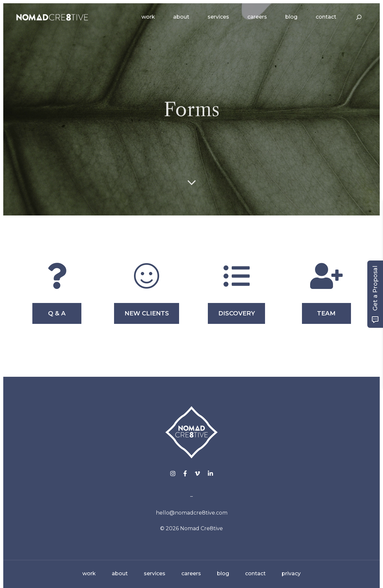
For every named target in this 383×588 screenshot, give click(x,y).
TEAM (326, 313)
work (89, 573)
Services (218, 17)
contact (255, 573)
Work (148, 17)
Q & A (57, 313)
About (181, 17)
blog (223, 573)
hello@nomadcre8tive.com (192, 513)
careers (191, 573)
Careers (257, 17)
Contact (326, 17)
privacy (291, 573)
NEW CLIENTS (147, 313)
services (155, 573)
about (120, 573)
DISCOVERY (237, 313)
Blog (291, 17)
